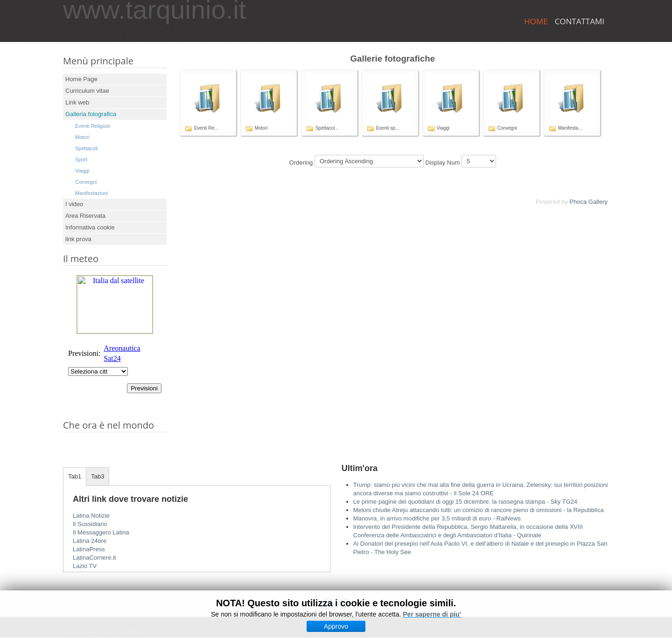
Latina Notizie (91, 516)
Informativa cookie (90, 227)
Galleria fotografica (91, 114)
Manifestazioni (91, 193)
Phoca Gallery (588, 202)
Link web (77, 102)
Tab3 (98, 476)
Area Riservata (85, 216)
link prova (78, 239)
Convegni (86, 182)
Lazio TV (85, 566)
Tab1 (75, 476)
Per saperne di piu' (432, 614)
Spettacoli (86, 148)
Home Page (81, 79)
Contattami (580, 21)
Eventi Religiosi (93, 126)
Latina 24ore (90, 541)
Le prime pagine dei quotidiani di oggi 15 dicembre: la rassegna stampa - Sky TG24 (465, 502)
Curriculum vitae (87, 91)
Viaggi (82, 171)
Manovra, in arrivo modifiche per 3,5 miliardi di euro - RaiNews (437, 518)
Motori (82, 137)
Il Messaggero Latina (101, 532)
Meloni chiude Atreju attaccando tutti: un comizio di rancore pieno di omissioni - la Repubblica (479, 510)
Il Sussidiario (90, 524)
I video (74, 204)
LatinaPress (89, 549)
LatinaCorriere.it (94, 558)
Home (536, 21)
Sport (81, 159)
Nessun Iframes (115, 340)
